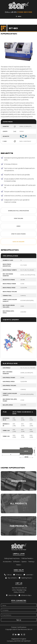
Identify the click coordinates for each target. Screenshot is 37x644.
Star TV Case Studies (18, 234)
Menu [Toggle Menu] (19, 16)
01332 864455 (25, 12)
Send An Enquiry (18, 242)
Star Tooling (19, 218)
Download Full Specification (19, 211)
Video (18, 226)
